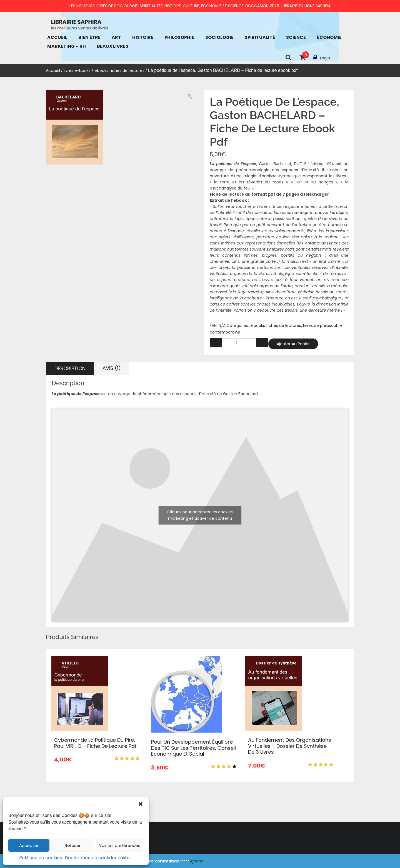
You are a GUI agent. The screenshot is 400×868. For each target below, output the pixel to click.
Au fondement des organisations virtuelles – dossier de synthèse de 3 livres (290, 746)
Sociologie (219, 37)
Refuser (73, 845)
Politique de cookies (41, 858)
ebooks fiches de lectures (119, 70)
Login (322, 57)
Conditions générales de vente (58, 848)
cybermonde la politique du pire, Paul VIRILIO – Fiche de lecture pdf (95, 743)
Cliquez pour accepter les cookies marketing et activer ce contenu (200, 515)
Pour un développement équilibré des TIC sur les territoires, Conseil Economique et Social (193, 748)
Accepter (29, 845)
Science (296, 37)
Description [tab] (70, 368)
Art (116, 37)
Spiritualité (260, 37)
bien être (89, 37)
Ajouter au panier (293, 344)
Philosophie (179, 37)
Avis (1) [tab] (112, 368)
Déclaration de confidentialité (97, 858)
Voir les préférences (120, 845)
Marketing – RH (67, 46)
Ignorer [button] (197, 861)
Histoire (143, 37)
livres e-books (77, 70)
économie (329, 37)
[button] (141, 804)
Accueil (57, 37)
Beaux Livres (113, 46)
